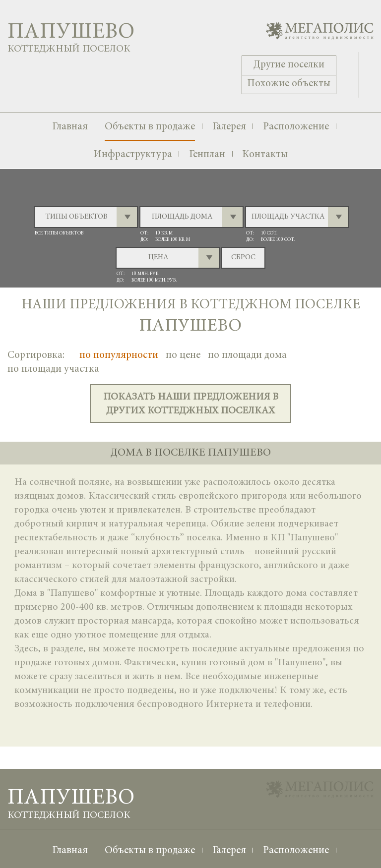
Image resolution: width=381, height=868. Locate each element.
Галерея (229, 127)
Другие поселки (289, 65)
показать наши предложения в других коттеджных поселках (191, 404)
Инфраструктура (133, 155)
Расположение (296, 127)
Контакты (265, 155)
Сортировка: (36, 356)
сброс (243, 258)
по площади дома (247, 356)
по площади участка (53, 370)
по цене (183, 356)
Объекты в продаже (150, 127)
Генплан (207, 155)
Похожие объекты (289, 84)
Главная (70, 127)
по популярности (119, 356)
